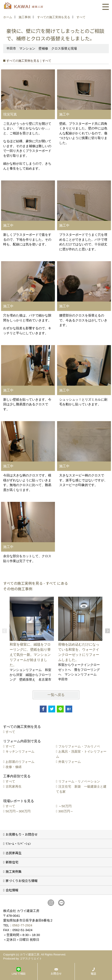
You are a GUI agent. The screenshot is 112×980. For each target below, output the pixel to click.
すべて (10, 732)
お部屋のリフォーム (20, 762)
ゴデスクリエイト (31, 959)
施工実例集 (14, 871)
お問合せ (56, 973)
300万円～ (66, 811)
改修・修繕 (14, 767)
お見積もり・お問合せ (22, 834)
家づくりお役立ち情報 (22, 881)
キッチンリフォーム (20, 751)
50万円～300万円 (18, 811)
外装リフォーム (70, 762)
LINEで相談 (19, 973)
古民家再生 (14, 786)
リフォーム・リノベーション (79, 781)
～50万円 (65, 806)
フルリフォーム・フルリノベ (79, 746)
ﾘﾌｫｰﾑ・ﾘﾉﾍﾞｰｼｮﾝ (18, 843)
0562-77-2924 (22, 925)
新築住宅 (12, 862)
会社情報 (12, 890)
